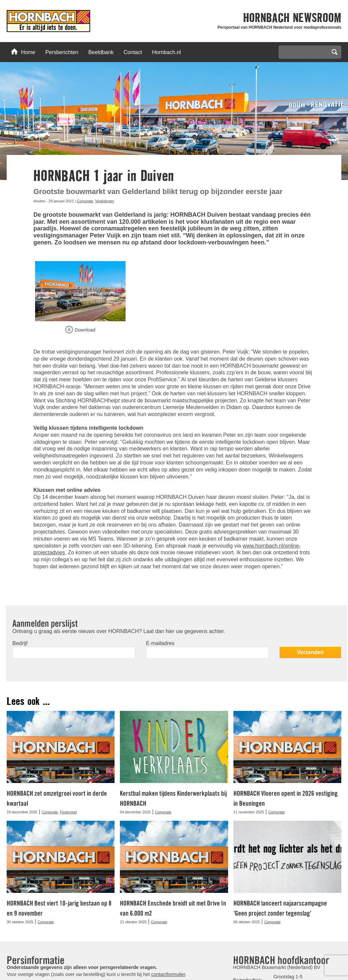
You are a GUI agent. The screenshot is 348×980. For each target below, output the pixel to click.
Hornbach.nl (166, 52)
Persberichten (62, 52)
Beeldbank (101, 52)
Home (23, 52)
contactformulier (168, 974)
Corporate (85, 201)
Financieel (68, 812)
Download (80, 329)
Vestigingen (105, 201)
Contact (133, 52)
